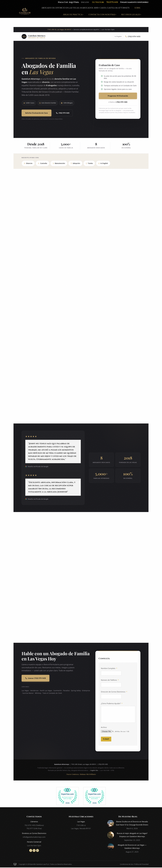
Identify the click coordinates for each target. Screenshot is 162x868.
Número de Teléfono (110, 680)
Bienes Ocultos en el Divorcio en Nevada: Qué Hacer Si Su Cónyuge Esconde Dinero (132, 824)
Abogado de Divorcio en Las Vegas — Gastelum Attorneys (132, 847)
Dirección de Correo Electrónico (114, 692)
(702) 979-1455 (63, 113)
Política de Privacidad (141, 865)
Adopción (75, 163)
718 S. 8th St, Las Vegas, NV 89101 (59, 30)
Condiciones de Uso (127, 865)
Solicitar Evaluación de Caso (37, 113)
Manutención (59, 163)
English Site (94, 771)
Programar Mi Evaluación (118, 96)
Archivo (104, 728)
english (85, 2)
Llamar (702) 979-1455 (35, 678)
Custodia (43, 163)
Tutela (89, 163)
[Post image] (111, 824)
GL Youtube (98, 2)
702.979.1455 (112, 2)
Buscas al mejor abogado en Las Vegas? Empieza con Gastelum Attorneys (132, 835)
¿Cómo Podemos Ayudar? (112, 703)
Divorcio (28, 163)
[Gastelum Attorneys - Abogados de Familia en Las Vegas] (33, 36)
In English (118, 36)
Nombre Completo (109, 668)
